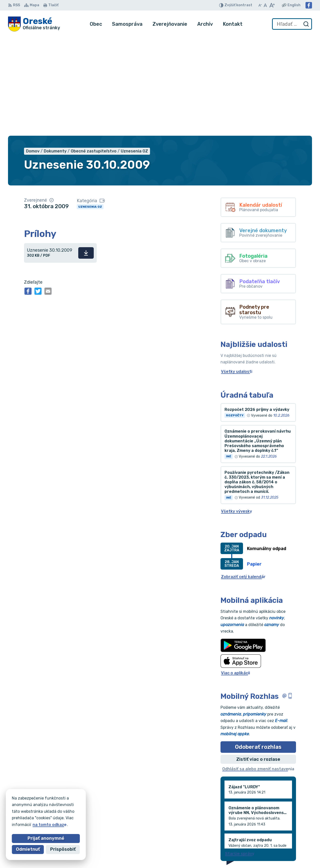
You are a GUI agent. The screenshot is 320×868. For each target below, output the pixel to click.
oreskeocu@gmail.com (289, 837)
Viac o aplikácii (235, 573)
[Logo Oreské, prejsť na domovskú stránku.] (34, 24)
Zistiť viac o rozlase (258, 659)
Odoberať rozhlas (258, 647)
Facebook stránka (285, 843)
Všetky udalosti (237, 272)
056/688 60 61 (282, 832)
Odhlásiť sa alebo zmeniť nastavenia (258, 669)
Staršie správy (240, 753)
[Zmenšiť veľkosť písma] (260, 5)
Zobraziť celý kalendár (243, 477)
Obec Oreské (53, 811)
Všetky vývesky (236, 411)
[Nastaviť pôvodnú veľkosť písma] (265, 5)
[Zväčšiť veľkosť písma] (272, 5)
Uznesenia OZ (90, 106)
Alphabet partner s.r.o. (82, 806)
